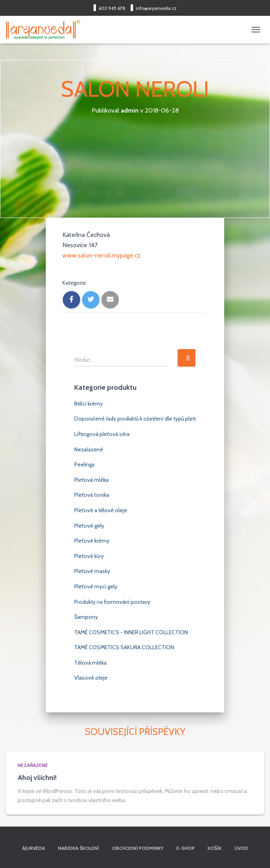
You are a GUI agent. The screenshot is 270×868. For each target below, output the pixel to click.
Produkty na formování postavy (112, 602)
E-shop (186, 848)
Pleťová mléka (91, 480)
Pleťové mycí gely (96, 586)
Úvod (241, 848)
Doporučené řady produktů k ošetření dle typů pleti (135, 419)
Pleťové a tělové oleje (101, 510)
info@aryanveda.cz (156, 8)
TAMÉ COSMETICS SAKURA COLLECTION (124, 647)
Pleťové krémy (92, 541)
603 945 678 (112, 8)
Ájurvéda (34, 848)
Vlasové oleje (91, 678)
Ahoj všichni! (37, 778)
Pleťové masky (92, 571)
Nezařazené (89, 449)
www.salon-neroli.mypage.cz (101, 255)
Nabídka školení (79, 848)
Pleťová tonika (92, 495)
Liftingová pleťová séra (102, 434)
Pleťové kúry (89, 556)
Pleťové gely (89, 526)
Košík (215, 848)
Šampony (86, 617)
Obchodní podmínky (138, 848)
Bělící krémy (88, 404)
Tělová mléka (90, 663)
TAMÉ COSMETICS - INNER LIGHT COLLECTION (131, 632)
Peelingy (84, 464)
